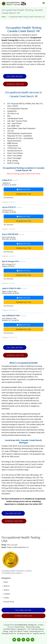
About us (7, 586)
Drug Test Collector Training (19, 631)
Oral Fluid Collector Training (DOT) (15, 629)
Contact (6, 598)
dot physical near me (9, 633)
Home (4, 17)
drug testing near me (37, 631)
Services (6, 590)
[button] (14, 640)
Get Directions (9, 198)
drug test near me (39, 633)
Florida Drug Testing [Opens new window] (33, 627)
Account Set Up (9, 602)
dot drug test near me (24, 633)
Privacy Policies (19, 627)
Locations (7, 594)
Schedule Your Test (15, 84)
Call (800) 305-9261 (15, 76)
